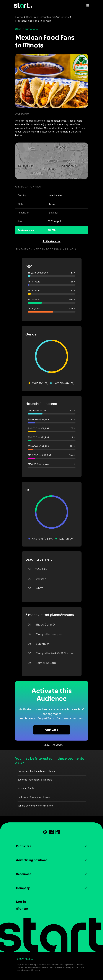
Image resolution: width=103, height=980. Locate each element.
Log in (21, 902)
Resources (24, 874)
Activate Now (52, 241)
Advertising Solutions (32, 860)
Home (19, 17)
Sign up (22, 909)
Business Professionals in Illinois (35, 780)
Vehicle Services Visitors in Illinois (36, 806)
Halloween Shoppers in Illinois (34, 797)
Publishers (24, 846)
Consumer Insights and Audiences (47, 17)
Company (23, 888)
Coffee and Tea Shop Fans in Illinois (36, 771)
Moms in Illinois (26, 788)
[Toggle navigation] (87, 5)
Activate (51, 730)
